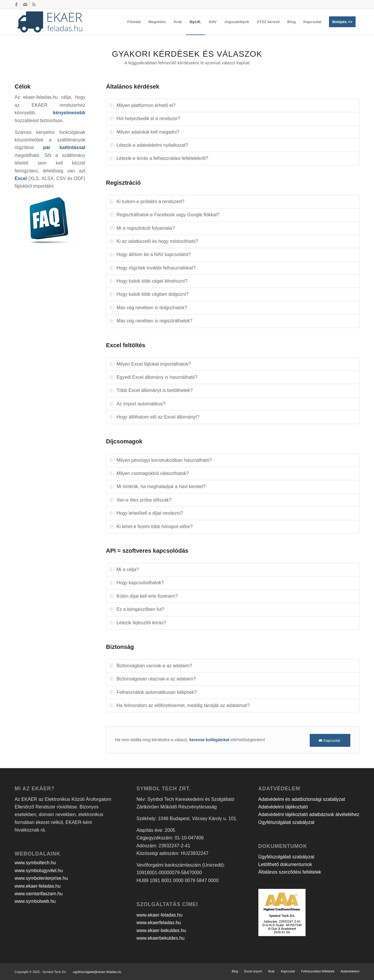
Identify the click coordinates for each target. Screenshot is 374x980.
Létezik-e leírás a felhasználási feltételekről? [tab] (159, 158)
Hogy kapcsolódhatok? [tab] (137, 583)
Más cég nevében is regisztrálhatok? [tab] (151, 321)
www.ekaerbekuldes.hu (161, 938)
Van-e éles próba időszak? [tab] (140, 500)
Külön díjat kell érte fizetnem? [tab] (144, 596)
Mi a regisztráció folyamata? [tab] (142, 228)
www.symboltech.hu (35, 863)
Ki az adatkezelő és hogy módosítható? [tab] (154, 241)
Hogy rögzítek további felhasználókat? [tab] (152, 268)
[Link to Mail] (25, 4)
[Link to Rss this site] (34, 4)
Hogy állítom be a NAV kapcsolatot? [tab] (150, 254)
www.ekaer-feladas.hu (38, 886)
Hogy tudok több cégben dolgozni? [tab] (149, 294)
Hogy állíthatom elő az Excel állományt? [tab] (154, 417)
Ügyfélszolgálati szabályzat (286, 822)
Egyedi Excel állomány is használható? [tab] (153, 377)
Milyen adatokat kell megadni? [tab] (144, 132)
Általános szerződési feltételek (290, 872)
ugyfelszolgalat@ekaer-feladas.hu (97, 972)
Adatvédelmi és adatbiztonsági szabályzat (302, 799)
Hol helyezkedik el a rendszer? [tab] (145, 119)
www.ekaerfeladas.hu (159, 923)
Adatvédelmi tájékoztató (283, 807)
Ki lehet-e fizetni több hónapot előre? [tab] (151, 527)
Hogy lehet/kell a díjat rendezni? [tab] (146, 513)
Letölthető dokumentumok (285, 864)
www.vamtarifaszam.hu (39, 894)
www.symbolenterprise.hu (41, 878)
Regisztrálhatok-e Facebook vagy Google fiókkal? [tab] (164, 215)
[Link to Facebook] (16, 4)
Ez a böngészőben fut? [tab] (137, 609)
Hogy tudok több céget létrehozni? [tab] (148, 281)
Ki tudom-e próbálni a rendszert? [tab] (147, 202)
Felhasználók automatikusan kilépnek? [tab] (153, 692)
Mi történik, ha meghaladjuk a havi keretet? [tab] (157, 486)
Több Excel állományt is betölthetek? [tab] (151, 390)
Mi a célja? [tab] (124, 569)
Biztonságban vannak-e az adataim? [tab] (151, 666)
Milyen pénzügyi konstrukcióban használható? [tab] (161, 460)
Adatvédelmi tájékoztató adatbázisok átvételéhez (309, 814)
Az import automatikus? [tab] (137, 404)
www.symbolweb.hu (35, 901)
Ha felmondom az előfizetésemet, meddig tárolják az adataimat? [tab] (179, 705)
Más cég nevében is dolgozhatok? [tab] (148, 308)
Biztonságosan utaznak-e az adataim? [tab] (153, 679)
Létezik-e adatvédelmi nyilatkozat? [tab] (149, 145)
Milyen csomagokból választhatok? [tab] (149, 473)
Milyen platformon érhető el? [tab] (142, 105)
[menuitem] (134, 22)
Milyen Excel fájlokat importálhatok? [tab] (150, 364)
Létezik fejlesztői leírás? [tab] (138, 623)
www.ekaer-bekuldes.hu (161, 930)
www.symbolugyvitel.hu (39, 871)
